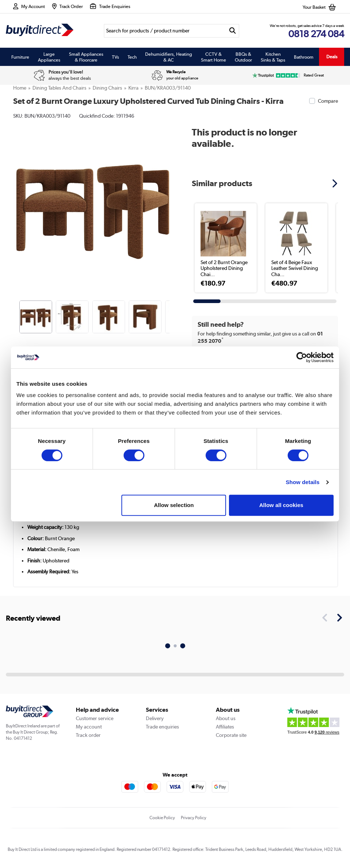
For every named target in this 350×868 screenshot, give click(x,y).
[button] (336, 183)
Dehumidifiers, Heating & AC (169, 57)
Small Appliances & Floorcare (86, 57)
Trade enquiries (162, 727)
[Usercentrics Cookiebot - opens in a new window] (302, 357)
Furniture (20, 57)
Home (20, 88)
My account (89, 727)
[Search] (165, 31)
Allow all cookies (281, 505)
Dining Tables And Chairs (59, 88)
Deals (332, 57)
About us (226, 718)
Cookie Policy (162, 818)
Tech (132, 57)
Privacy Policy (194, 818)
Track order (88, 735)
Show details (303, 482)
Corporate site (231, 735)
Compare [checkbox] (328, 101)
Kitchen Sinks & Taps (273, 57)
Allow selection (174, 505)
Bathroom (304, 57)
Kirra (133, 88)
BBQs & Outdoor (243, 57)
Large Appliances (49, 57)
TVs (115, 57)
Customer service (95, 718)
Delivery (155, 718)
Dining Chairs (107, 88)
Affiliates (225, 727)
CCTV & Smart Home (213, 57)
